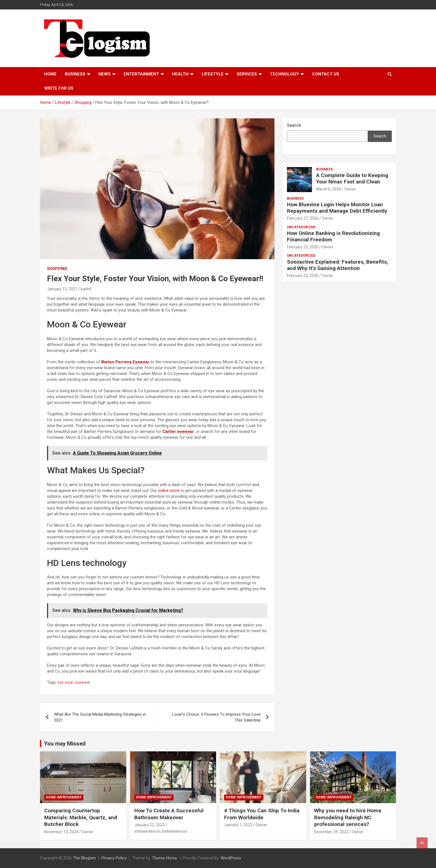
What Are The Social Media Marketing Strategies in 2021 (100, 717)
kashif (86, 289)
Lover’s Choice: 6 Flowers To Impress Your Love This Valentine (216, 717)
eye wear (65, 682)
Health (180, 74)
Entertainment (141, 74)
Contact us (326, 74)
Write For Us (59, 88)
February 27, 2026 (303, 218)
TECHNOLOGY (284, 74)
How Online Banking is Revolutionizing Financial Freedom (333, 236)
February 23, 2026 (303, 247)
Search (380, 136)
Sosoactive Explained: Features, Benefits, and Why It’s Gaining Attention (338, 265)
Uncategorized (301, 227)
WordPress (231, 858)
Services (247, 74)
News (105, 74)
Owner (350, 189)
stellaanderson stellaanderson (161, 831)
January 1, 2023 (238, 825)
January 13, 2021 (62, 289)
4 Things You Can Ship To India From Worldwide (262, 814)
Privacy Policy (114, 858)
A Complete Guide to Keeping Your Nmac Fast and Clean (352, 178)
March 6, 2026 (329, 189)
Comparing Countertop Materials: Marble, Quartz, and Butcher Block (81, 817)
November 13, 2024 (61, 832)
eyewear (83, 682)
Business (75, 74)
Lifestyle (213, 74)
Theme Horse (165, 858)
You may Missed (65, 744)
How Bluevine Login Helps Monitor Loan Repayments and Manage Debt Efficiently (337, 208)
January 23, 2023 (149, 825)
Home (50, 74)
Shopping (57, 269)
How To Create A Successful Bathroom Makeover (169, 814)
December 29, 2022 (331, 832)
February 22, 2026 (303, 276)
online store (169, 491)
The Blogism (85, 858)
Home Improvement (64, 797)
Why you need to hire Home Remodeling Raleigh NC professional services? (348, 817)
